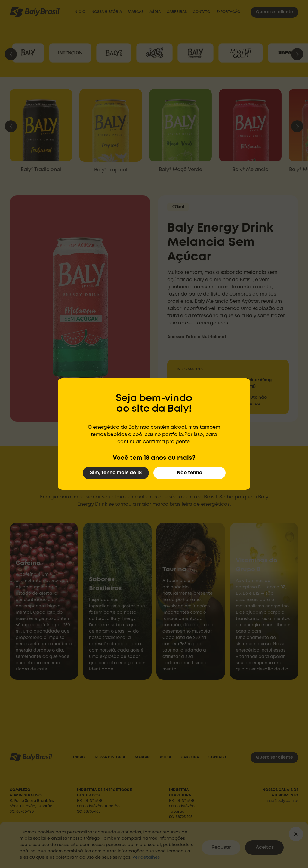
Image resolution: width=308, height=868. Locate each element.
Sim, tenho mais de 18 (116, 473)
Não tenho (189, 473)
